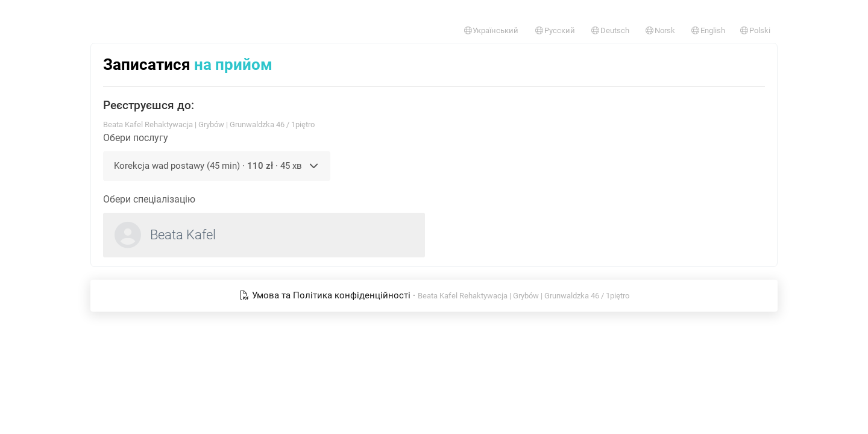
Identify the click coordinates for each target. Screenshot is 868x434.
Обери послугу (136, 138)
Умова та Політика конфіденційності (326, 295)
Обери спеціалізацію (149, 199)
